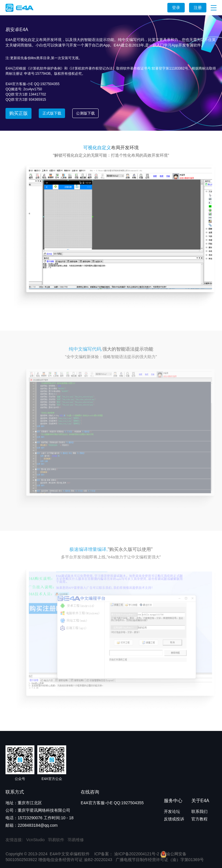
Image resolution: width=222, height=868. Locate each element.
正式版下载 (52, 113)
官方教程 (199, 819)
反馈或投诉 (174, 819)
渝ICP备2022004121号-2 (136, 854)
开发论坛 (172, 811)
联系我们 (199, 811)
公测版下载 (85, 113)
